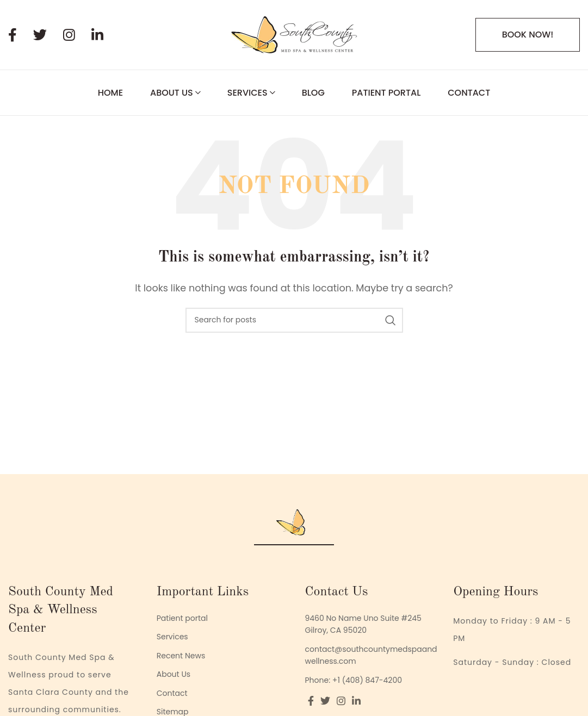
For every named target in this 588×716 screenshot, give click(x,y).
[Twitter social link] (48, 35)
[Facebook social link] (21, 35)
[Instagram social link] (77, 35)
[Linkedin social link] (106, 35)
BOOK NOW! (528, 35)
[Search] (294, 320)
